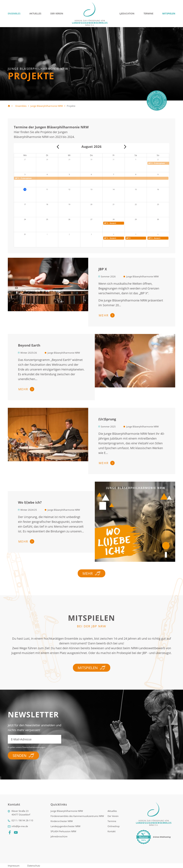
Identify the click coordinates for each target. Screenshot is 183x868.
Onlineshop (114, 827)
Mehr (91, 574)
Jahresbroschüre (59, 838)
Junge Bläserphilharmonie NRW (47, 106)
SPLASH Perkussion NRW (63, 833)
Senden (23, 755)
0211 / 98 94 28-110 (22, 822)
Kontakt (112, 833)
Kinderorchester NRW (62, 822)
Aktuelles (35, 13)
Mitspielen (169, 13)
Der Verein (57, 13)
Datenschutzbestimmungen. (34, 747)
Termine (148, 13)
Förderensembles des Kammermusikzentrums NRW (77, 817)
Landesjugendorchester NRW (65, 827)
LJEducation (127, 13)
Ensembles (14, 13)
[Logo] (90, 14)
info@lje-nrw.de (20, 827)
